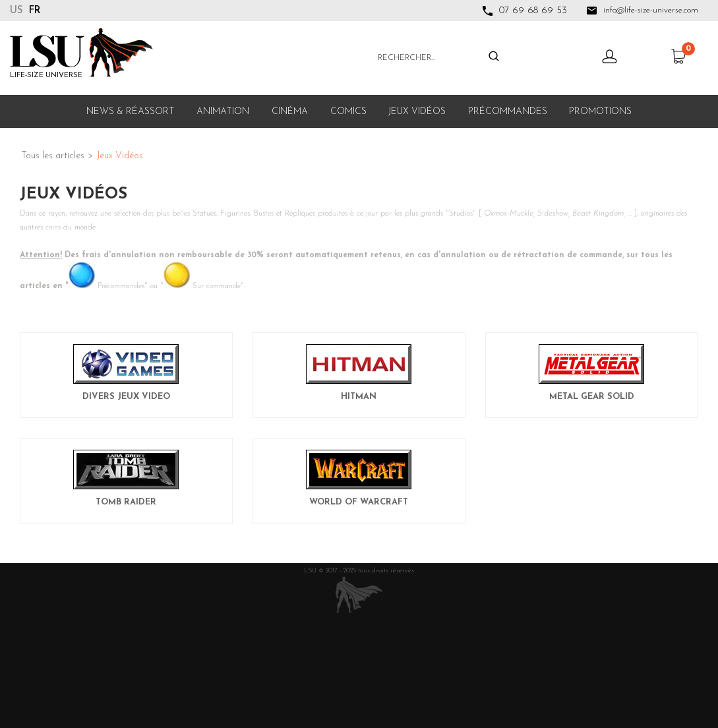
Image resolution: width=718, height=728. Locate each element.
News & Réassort (131, 112)
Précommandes (508, 112)
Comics (348, 112)
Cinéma (290, 112)
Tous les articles (53, 156)
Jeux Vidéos (417, 112)
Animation (223, 112)
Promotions (600, 112)
